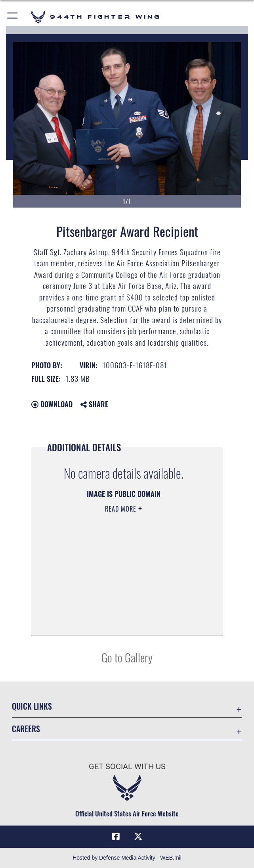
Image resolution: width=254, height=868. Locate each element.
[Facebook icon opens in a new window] (116, 836)
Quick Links (32, 706)
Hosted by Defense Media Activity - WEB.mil (127, 858)
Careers (26, 729)
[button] (13, 17)
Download (52, 404)
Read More (122, 509)
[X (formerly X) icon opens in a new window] (138, 836)
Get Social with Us (127, 766)
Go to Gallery (127, 657)
